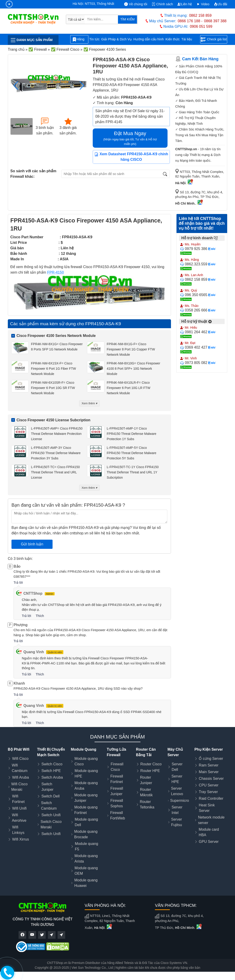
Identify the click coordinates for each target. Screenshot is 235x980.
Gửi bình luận (32, 544)
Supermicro (180, 801)
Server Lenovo (177, 791)
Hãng (79, 39)
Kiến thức (173, 39)
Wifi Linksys (18, 830)
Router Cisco (151, 764)
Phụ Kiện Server (209, 749)
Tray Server (208, 792)
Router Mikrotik (146, 792)
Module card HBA (209, 832)
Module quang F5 (86, 846)
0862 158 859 (200, 15)
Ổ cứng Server (211, 759)
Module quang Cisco (86, 761)
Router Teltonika (147, 804)
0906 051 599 (201, 26)
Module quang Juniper (86, 798)
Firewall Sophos (117, 803)
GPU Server (209, 842)
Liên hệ (185, 4)
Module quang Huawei (86, 883)
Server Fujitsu (177, 822)
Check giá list (214, 39)
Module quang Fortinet (86, 810)
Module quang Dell (86, 822)
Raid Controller (211, 798)
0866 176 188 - (190, 21)
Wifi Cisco (20, 759)
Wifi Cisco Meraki (19, 787)
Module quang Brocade (86, 834)
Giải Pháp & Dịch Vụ (116, 39)
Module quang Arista (86, 859)
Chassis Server (211, 779)
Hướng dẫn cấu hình (149, 39)
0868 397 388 (215, 21)
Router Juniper (146, 780)
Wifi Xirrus (21, 839)
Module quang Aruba (86, 786)
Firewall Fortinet (117, 779)
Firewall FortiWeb (118, 815)
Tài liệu (189, 39)
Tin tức (94, 39)
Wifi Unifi (19, 808)
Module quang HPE (86, 773)
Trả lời (18, 583)
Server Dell (177, 767)
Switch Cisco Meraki (51, 824)
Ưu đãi (221, 4)
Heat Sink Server (207, 808)
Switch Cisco (52, 764)
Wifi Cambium (20, 768)
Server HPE (177, 779)
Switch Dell (50, 796)
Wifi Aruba (21, 777)
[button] (82, 86)
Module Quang (83, 749)
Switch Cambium (49, 806)
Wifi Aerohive (19, 818)
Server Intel (177, 810)
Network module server (211, 820)
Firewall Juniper (117, 791)
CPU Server (208, 785)
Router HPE (150, 771)
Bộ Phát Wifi (19, 749)
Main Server (209, 772)
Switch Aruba (52, 777)
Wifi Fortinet (18, 799)
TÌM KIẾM (127, 19)
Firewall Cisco (117, 767)
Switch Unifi (51, 815)
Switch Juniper (47, 787)
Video (203, 4)
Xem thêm (90, 403)
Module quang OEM (86, 871)
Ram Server (208, 765)
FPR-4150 (55, 272)
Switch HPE (51, 771)
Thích (40, 616)
